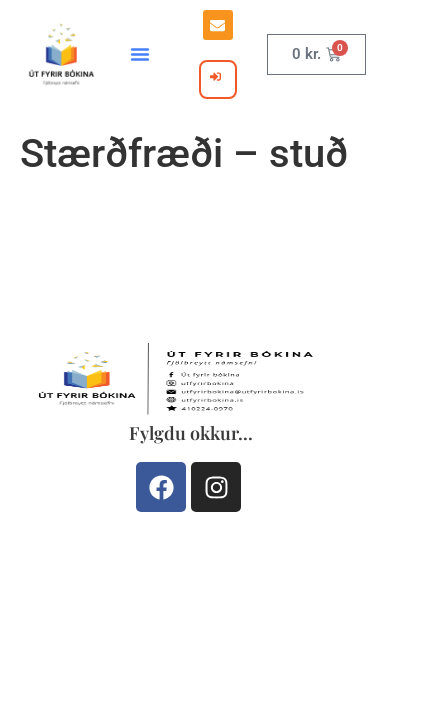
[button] (140, 54)
